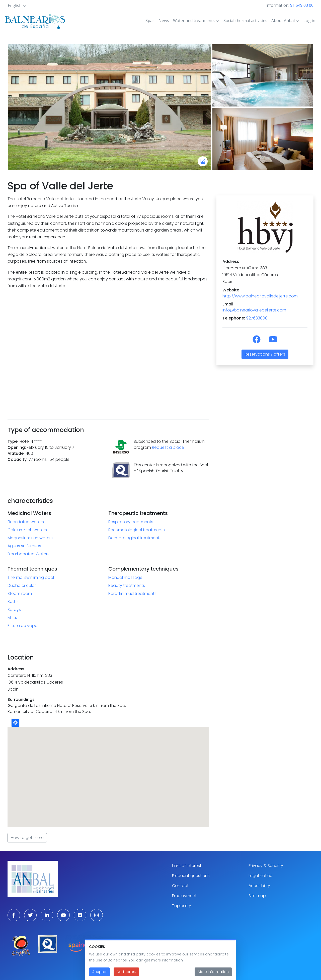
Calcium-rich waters (27, 530)
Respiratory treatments (131, 522)
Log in (309, 21)
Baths (13, 602)
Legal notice (260, 876)
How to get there (27, 838)
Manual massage (125, 577)
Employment (184, 896)
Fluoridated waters (26, 522)
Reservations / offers (265, 354)
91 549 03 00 (302, 5)
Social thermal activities (245, 21)
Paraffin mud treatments (132, 593)
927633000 (257, 318)
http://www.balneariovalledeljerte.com (260, 296)
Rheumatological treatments (137, 530)
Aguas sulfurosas (24, 546)
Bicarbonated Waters (28, 554)
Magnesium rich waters (30, 538)
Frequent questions (191, 876)
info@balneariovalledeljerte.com (254, 310)
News (164, 21)
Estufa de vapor (23, 626)
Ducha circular (22, 585)
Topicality (182, 906)
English (15, 6)
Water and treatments (194, 21)
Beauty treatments (127, 585)
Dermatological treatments (135, 538)
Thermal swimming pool (31, 577)
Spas (150, 21)
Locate (15, 723)
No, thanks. (126, 972)
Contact (180, 886)
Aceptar (99, 972)
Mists (12, 618)
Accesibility (259, 886)
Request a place (168, 447)
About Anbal (283, 21)
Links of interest (187, 866)
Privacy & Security (266, 866)
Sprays (14, 610)
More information (213, 972)
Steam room (20, 593)
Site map (257, 896)
